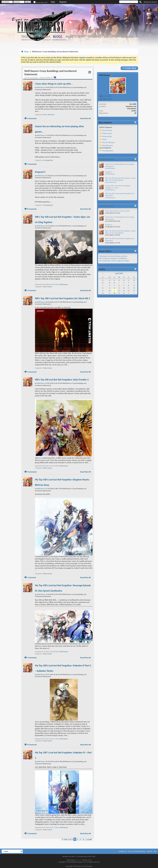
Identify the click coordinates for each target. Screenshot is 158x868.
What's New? (75, 36)
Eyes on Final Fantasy (137, 851)
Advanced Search (150, 2)
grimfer (124, 256)
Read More (84, 118)
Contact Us (123, 851)
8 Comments (32, 209)
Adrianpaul (103, 256)
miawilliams (122, 258)
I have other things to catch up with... (54, 84)
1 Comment (32, 291)
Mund (113, 261)
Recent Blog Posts (106, 206)
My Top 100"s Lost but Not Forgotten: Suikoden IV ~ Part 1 (118, 187)
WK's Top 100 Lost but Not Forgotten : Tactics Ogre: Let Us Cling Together (120, 179)
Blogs (57, 36)
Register (63, 2)
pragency (120, 261)
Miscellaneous (108, 145)
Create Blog (129, 68)
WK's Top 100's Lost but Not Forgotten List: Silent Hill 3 (62, 298)
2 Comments (32, 164)
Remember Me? (41, 2)
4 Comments (32, 658)
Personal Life (107, 136)
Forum (45, 36)
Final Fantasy (107, 130)
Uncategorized (48, 160)
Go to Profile (105, 96)
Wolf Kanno (64, 284)
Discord (127, 36)
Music (104, 139)
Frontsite (29, 36)
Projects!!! (40, 172)
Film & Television (49, 115)
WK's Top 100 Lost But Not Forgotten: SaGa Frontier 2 (62, 380)
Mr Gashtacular (105, 261)
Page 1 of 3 (68, 839)
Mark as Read (106, 99)
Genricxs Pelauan (114, 256)
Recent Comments (106, 159)
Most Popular (44, 40)
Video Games (47, 287)
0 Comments (32, 118)
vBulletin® (79, 860)
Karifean (114, 258)
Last (89, 839)
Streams (94, 36)
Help (53, 2)
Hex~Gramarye (105, 258)
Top (155, 851)
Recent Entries (28, 40)
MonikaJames (112, 182)
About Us (111, 36)
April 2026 (119, 273)
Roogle (127, 261)
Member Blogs (59, 40)
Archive (150, 851)
